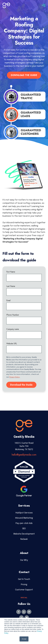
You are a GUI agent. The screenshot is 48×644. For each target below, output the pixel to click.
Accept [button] (24, 639)
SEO (24, 529)
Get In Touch (24, 579)
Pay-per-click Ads (24, 523)
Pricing (24, 585)
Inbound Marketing (24, 518)
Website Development (24, 534)
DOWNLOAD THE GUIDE (24, 75)
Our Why (24, 560)
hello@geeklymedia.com (24, 455)
